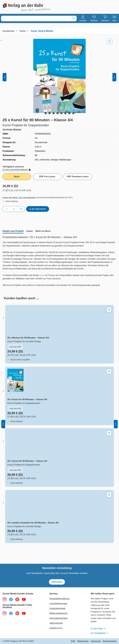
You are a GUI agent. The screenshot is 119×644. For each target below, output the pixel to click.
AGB (73, 641)
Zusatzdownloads (58, 608)
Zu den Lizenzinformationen (17, 170)
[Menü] (114, 18)
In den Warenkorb (38, 209)
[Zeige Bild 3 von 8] (53, 113)
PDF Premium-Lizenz (78, 177)
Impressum (96, 641)
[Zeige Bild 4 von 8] (57, 113)
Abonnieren (57, 582)
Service (54, 594)
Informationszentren (59, 618)
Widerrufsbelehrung (58, 613)
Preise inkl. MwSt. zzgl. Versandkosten (19, 197)
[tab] (13, 231)
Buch (17, 177)
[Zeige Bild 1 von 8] (46, 113)
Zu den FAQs (98, 629)
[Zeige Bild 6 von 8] (65, 113)
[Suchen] (73, 18)
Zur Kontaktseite (99, 633)
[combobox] (35, 18)
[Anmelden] (83, 18)
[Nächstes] (114, 77)
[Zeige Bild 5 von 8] (61, 113)
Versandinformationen (59, 599)
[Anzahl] (14, 209)
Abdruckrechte (56, 623)
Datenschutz (83, 641)
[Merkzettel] (94, 18)
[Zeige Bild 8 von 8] (73, 113)
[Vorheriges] (5, 77)
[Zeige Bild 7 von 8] (69, 113)
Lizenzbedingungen (58, 603)
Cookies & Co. (56, 628)
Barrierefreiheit (110, 641)
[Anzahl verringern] (7, 209)
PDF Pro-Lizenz (47, 177)
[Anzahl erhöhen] (21, 209)
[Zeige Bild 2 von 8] (50, 113)
